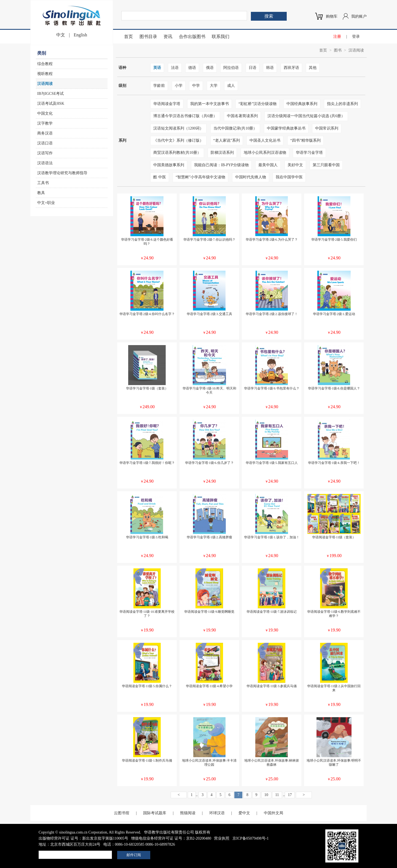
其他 (313, 68)
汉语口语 (45, 143)
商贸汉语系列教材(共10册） (177, 153)
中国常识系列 (327, 128)
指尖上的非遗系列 (342, 104)
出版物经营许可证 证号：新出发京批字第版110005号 (83, 838)
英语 (157, 68)
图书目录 (148, 37)
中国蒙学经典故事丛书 (286, 128)
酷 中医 (160, 177)
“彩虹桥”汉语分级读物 (257, 104)
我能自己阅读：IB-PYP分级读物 (221, 165)
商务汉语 (45, 133)
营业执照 (222, 838)
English (80, 35)
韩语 (270, 68)
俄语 (210, 68)
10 (266, 795)
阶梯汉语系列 (222, 153)
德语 (192, 68)
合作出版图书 (192, 37)
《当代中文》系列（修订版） (178, 140)
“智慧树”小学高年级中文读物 (200, 177)
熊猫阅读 (188, 813)
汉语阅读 (45, 84)
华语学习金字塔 (309, 153)
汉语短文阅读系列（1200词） (178, 128)
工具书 (43, 183)
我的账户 (359, 16)
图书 (338, 50)
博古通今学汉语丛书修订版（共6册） (185, 116)
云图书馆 (122, 813)
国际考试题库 (155, 813)
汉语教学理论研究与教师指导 (62, 173)
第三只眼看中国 (326, 165)
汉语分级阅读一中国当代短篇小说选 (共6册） (306, 116)
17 (290, 795)
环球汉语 (217, 813)
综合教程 (45, 64)
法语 (175, 68)
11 (277, 795)
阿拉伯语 (231, 68)
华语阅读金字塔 (167, 104)
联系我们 (221, 37)
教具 (41, 193)
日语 (253, 68)
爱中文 (244, 813)
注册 (337, 37)
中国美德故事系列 (169, 165)
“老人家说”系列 (227, 140)
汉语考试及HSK (51, 104)
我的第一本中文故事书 (210, 104)
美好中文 (295, 165)
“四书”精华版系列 (305, 140)
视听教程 (45, 74)
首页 (128, 37)
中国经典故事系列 (302, 104)
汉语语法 (45, 163)
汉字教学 (45, 123)
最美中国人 (268, 165)
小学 (179, 86)
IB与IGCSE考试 (50, 94)
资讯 (168, 37)
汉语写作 (45, 153)
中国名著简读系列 (242, 116)
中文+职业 (46, 203)
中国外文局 (273, 813)
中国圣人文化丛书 (265, 140)
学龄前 (159, 86)
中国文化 (45, 113)
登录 (356, 37)
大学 (214, 86)
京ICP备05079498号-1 (250, 838)
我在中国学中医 (289, 177)
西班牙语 (291, 68)
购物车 (332, 16)
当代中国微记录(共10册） (235, 128)
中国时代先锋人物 (251, 177)
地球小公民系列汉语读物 (265, 153)
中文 (61, 35)
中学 (196, 86)
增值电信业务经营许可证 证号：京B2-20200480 (171, 838)
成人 (231, 86)
